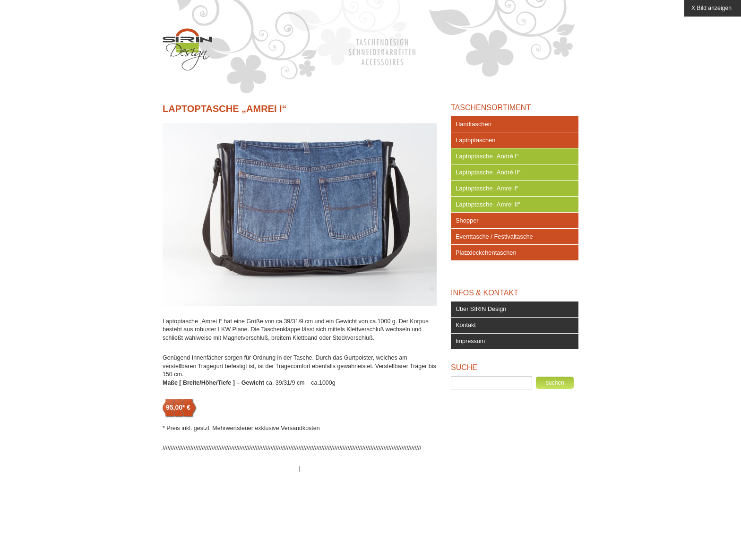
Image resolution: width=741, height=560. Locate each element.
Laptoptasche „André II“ (488, 172)
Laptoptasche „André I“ (487, 156)
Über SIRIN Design (481, 309)
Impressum (470, 341)
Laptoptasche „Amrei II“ (488, 204)
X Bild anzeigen (711, 8)
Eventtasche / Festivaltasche (494, 237)
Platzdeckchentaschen (486, 253)
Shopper (467, 220)
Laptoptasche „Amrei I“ (225, 109)
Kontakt (466, 325)
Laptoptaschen (475, 140)
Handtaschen (474, 124)
